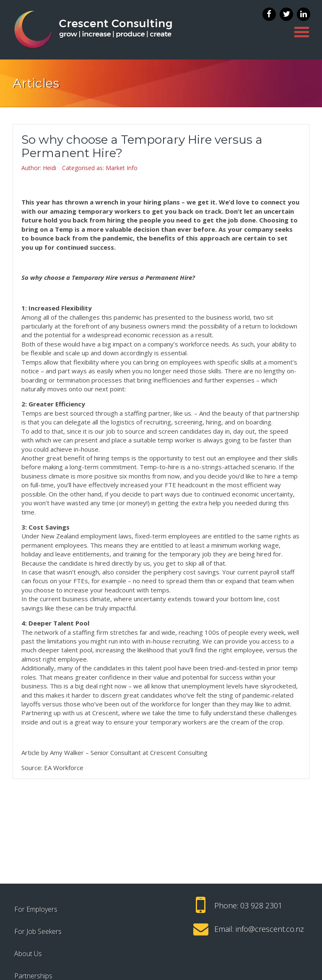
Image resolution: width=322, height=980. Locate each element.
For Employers (36, 909)
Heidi (49, 168)
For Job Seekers (38, 931)
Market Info (122, 168)
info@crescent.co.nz (270, 929)
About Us (28, 954)
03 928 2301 (261, 905)
